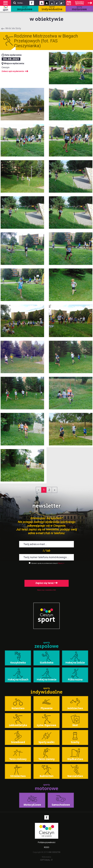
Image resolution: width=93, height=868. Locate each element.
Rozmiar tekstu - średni (57, 3)
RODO (47, 847)
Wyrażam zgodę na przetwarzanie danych (45, 563)
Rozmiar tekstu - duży (62, 3)
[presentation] (46, 571)
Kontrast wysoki (47, 3)
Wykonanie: (47, 858)
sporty (25, 9)
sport (6, 10)
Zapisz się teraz (47, 583)
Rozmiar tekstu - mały (52, 3)
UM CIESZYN (54, 852)
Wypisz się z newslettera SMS (47, 590)
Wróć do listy (13, 29)
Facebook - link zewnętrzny (32, 4)
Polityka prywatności (47, 842)
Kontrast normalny (42, 3)
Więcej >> (61, 563)
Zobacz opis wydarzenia (13, 71)
